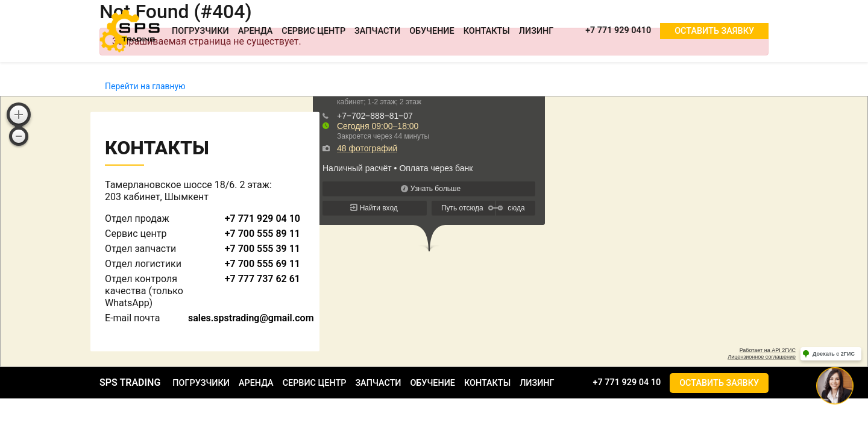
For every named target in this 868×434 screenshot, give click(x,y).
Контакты (487, 31)
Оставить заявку (714, 31)
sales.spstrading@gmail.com (251, 318)
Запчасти (377, 31)
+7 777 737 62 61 (263, 279)
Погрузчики (200, 31)
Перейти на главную (145, 86)
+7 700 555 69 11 (263, 264)
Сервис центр (313, 31)
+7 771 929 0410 (618, 30)
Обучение (432, 31)
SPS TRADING (130, 382)
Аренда (256, 31)
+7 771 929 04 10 (263, 219)
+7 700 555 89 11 (263, 234)
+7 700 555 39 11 (263, 249)
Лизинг (536, 31)
